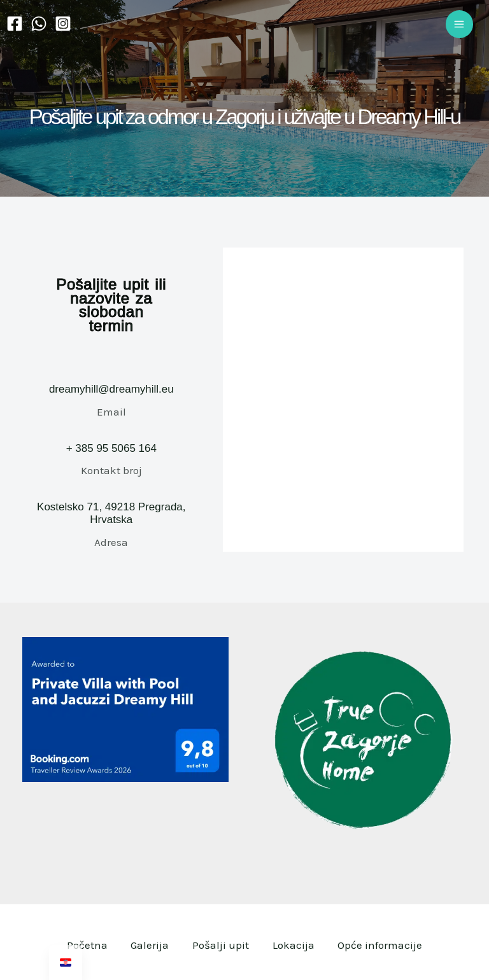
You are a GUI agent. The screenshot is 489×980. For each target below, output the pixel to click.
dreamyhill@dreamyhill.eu (111, 389)
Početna (83, 945)
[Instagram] (63, 24)
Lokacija (295, 945)
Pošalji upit (221, 945)
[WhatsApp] (39, 24)
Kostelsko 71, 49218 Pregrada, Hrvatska (111, 513)
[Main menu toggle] (460, 24)
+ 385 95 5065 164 (111, 448)
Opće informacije (384, 945)
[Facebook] (15, 24)
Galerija (148, 945)
